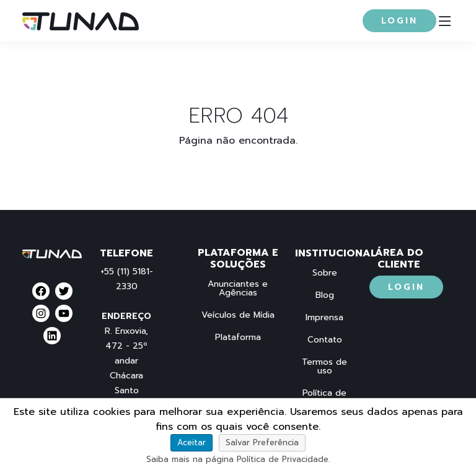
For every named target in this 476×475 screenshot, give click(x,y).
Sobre (325, 273)
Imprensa (324, 318)
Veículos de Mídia (238, 315)
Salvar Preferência (262, 442)
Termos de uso (324, 367)
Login (399, 21)
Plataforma (238, 338)
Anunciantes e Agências (238, 289)
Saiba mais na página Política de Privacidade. (238, 459)
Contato (325, 340)
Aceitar (192, 442)
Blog (325, 295)
